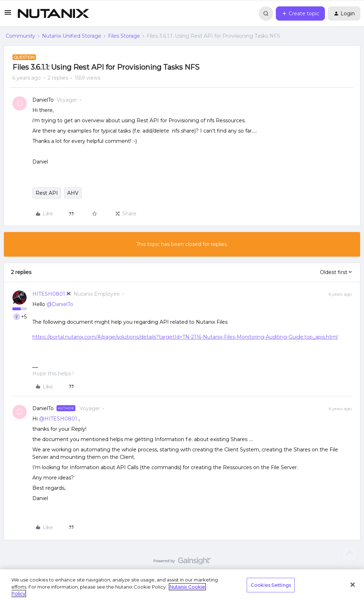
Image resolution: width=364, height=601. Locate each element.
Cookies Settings (271, 585)
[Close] (353, 585)
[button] (8, 15)
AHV (73, 193)
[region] (182, 585)
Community (20, 36)
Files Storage (124, 36)
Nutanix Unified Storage (72, 36)
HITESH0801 (49, 294)
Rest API (47, 193)
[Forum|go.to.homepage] (53, 14)
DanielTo (43, 100)
